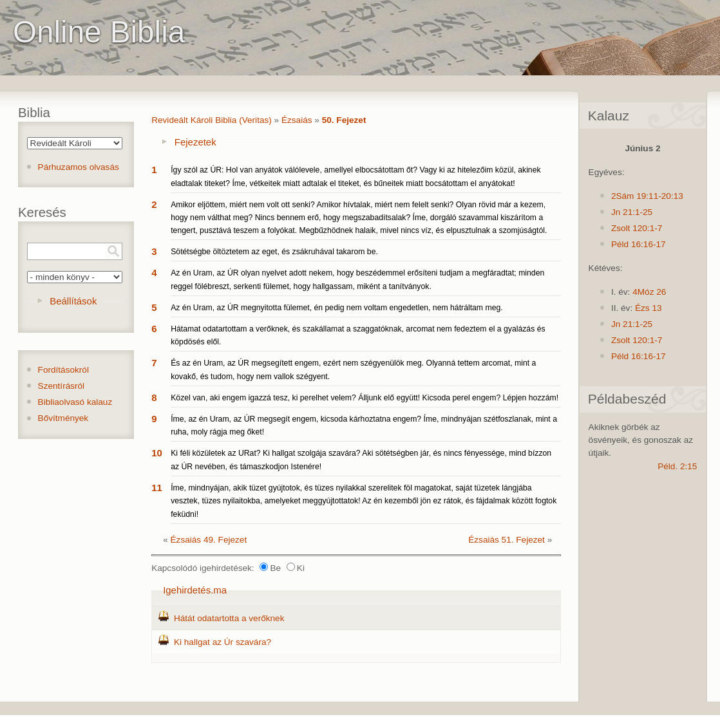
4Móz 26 (649, 292)
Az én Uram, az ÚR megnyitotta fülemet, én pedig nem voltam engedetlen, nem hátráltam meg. (336, 308)
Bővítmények (63, 418)
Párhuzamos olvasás (79, 167)
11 (157, 488)
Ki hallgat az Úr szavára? (223, 642)
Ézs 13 (649, 308)
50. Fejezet (344, 120)
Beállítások (73, 301)
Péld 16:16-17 (639, 244)
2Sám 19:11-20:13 (647, 196)
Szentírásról (62, 386)
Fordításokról (63, 370)
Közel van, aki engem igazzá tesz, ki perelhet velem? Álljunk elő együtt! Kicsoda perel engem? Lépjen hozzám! (365, 398)
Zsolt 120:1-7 (637, 228)
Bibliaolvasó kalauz (75, 402)
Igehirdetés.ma (195, 590)
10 (157, 453)
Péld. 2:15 (677, 466)
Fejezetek (195, 142)
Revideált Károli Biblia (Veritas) (212, 120)
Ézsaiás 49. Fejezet (209, 540)
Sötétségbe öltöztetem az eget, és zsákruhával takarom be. (274, 252)
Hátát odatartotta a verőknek (229, 618)
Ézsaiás (297, 120)
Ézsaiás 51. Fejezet (507, 540)
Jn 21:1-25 (632, 212)
